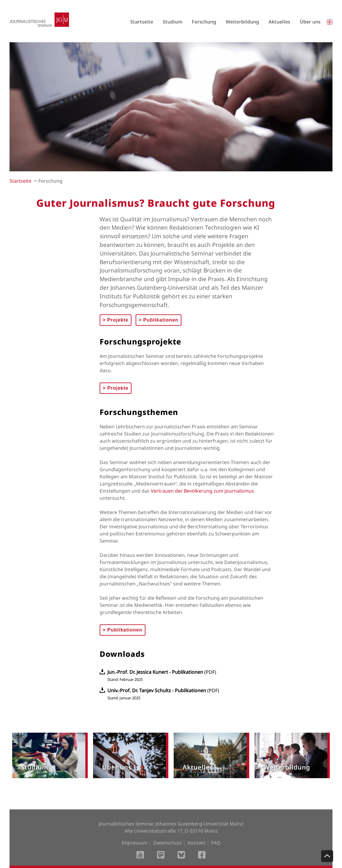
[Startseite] (39, 28)
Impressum (135, 843)
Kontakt (197, 843)
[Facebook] (202, 855)
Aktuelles (279, 22)
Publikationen (159, 320)
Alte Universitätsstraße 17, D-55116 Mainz (171, 831)
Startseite (142, 22)
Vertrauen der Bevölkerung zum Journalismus (202, 491)
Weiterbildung (242, 22)
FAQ (216, 843)
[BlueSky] (181, 855)
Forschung (204, 22)
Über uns (310, 22)
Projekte (116, 320)
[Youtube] (140, 855)
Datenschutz (167, 843)
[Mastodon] (161, 855)
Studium (172, 22)
